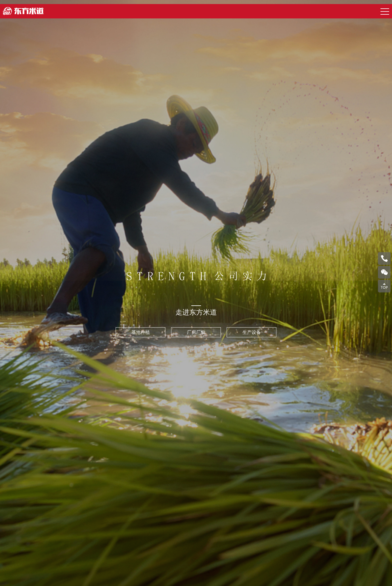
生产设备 (252, 332)
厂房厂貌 (196, 332)
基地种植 (141, 332)
